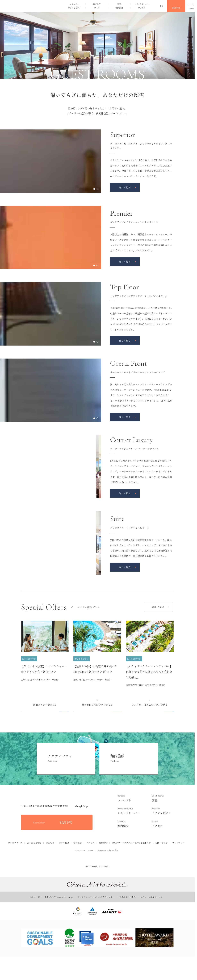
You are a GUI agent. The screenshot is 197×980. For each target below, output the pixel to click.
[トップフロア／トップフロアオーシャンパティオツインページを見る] (125, 341)
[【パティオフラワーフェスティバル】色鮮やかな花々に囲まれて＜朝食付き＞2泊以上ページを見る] (150, 654)
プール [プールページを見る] (97, 8)
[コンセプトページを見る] (128, 798)
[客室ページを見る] (163, 798)
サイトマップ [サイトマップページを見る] (178, 843)
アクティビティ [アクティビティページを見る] (74, 8)
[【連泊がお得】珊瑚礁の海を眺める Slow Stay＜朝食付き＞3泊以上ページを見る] (97, 651)
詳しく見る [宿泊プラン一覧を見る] (158, 607)
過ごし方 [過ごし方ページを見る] (97, 3)
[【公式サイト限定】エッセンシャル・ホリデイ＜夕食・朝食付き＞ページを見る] (45, 651)
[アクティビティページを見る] (66, 759)
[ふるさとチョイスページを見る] (116, 938)
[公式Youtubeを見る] (106, 860)
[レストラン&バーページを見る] (128, 811)
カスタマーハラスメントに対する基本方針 (131, 843)
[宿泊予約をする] (57, 822)
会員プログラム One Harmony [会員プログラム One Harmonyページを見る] (59, 897)
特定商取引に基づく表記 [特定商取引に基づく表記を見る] (108, 850)
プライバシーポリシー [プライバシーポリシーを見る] (84, 850)
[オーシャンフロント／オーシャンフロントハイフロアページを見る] (125, 417)
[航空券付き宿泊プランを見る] (97, 706)
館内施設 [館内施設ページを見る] (119, 8)
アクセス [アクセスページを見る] (141, 8)
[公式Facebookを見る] (88, 860)
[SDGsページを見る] (40, 938)
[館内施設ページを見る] (129, 759)
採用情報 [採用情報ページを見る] (103, 843)
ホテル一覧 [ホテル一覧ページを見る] (35, 897)
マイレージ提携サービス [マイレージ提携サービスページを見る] (151, 897)
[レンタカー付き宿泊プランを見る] (150, 706)
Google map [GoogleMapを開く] (80, 806)
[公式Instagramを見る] (97, 860)
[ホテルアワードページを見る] (155, 938)
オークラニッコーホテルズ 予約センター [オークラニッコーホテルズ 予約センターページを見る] (96, 897)
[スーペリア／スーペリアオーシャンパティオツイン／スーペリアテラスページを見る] (125, 187)
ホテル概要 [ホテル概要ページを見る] (64, 843)
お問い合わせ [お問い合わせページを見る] (161, 843)
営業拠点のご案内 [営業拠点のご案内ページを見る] (127, 897)
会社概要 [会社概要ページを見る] (78, 843)
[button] (21, 6)
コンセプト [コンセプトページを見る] (74, 3)
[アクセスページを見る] (163, 824)
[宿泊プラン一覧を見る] (45, 706)
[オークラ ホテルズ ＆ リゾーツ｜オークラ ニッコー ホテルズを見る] (78, 911)
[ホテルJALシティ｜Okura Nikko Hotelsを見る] (112, 911)
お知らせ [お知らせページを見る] (50, 843)
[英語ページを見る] (159, 6)
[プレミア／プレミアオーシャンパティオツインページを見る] (125, 262)
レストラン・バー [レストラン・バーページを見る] (142, 3)
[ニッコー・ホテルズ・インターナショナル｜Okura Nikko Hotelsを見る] (92, 911)
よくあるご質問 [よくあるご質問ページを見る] (34, 843)
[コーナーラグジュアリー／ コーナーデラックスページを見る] (125, 493)
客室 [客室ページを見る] (119, 3)
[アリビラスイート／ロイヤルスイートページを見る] (125, 567)
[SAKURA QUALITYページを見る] (78, 938)
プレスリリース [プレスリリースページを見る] (15, 843)
